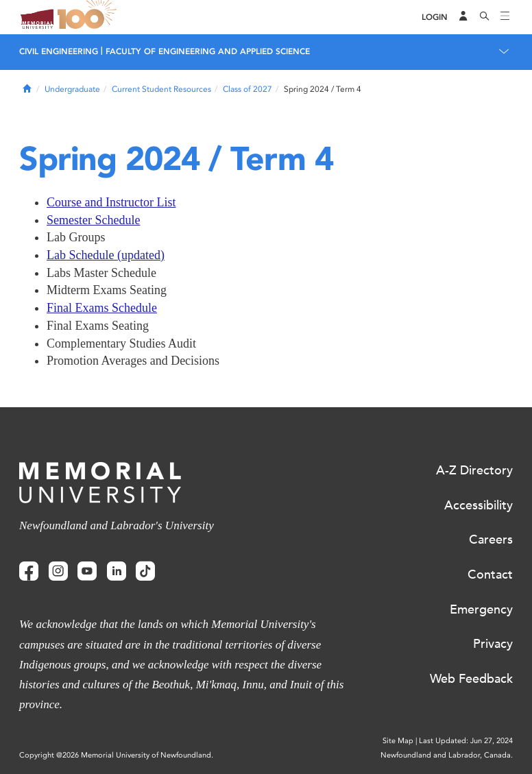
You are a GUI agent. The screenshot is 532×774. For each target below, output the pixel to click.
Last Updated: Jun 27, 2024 (466, 741)
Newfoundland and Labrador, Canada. (447, 755)
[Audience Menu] (463, 17)
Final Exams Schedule (102, 308)
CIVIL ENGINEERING (59, 51)
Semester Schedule (93, 220)
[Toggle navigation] (505, 17)
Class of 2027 (247, 89)
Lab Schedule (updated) (106, 255)
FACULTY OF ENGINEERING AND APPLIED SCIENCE (208, 51)
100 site (89, 17)
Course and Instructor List (111, 202)
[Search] (485, 17)
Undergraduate (72, 89)
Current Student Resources (161, 89)
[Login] (435, 17)
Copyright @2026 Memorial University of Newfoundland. (116, 755)
